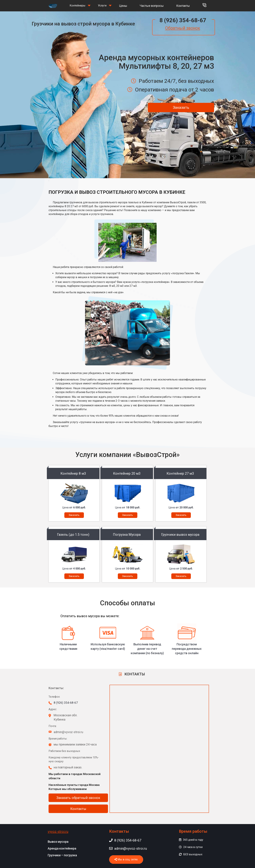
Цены (123, 6)
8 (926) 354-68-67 (183, 20)
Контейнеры (78, 6)
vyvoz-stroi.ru (58, 832)
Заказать (181, 108)
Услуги (102, 6)
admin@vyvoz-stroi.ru (128, 848)
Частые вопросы (152, 6)
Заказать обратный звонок (78, 798)
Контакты (183, 6)
